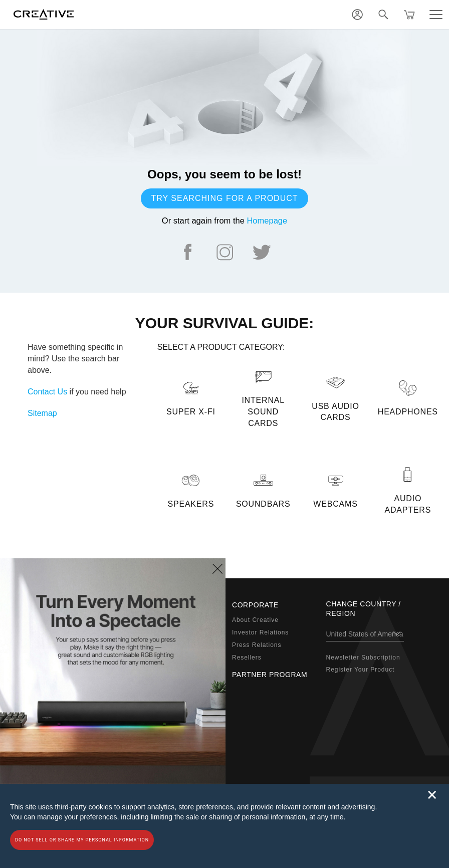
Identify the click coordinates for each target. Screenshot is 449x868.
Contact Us (47, 392)
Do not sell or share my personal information (82, 840)
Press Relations (257, 645)
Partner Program (270, 675)
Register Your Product (361, 670)
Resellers (247, 658)
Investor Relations (260, 632)
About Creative (255, 620)
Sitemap (42, 413)
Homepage (267, 221)
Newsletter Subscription (363, 658)
